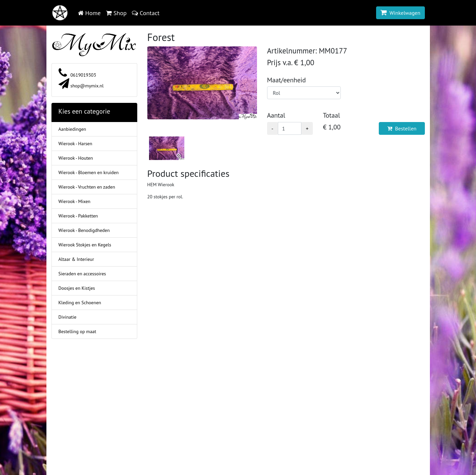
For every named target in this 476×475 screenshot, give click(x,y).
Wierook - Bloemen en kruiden (89, 172)
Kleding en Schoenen (80, 303)
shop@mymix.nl (81, 86)
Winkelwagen (400, 13)
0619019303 (77, 75)
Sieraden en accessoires (82, 274)
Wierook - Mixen (75, 201)
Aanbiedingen (72, 129)
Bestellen (402, 128)
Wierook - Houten (76, 158)
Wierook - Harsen (76, 144)
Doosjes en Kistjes (77, 288)
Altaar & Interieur (76, 259)
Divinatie (68, 317)
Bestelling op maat (78, 331)
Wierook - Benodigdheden (84, 230)
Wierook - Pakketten (78, 216)
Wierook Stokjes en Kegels (85, 245)
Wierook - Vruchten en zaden (87, 187)
